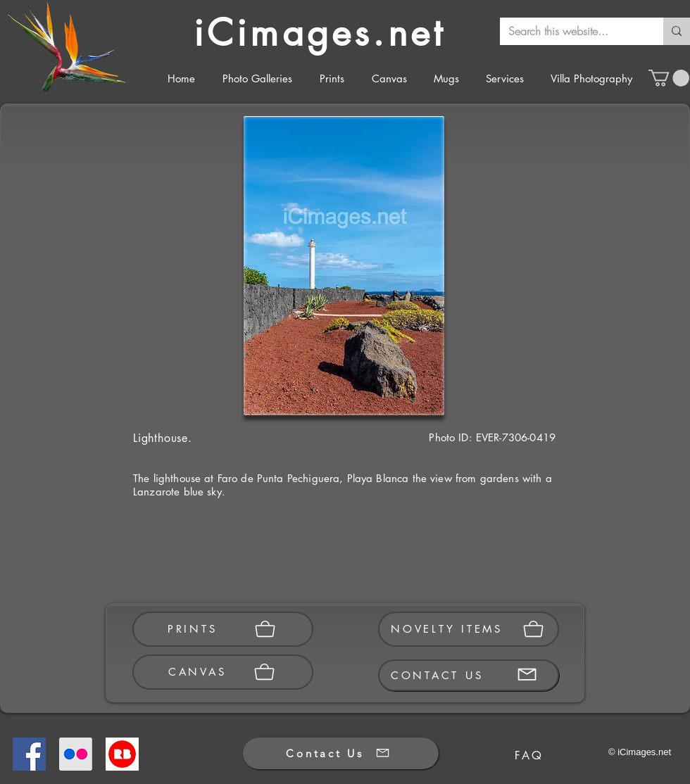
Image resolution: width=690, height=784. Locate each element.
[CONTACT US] (469, 675)
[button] (669, 78)
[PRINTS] (223, 629)
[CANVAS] (223, 672)
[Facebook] (29, 754)
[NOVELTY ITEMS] (469, 629)
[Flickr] (76, 754)
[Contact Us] (341, 753)
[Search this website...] (571, 31)
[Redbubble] (122, 754)
